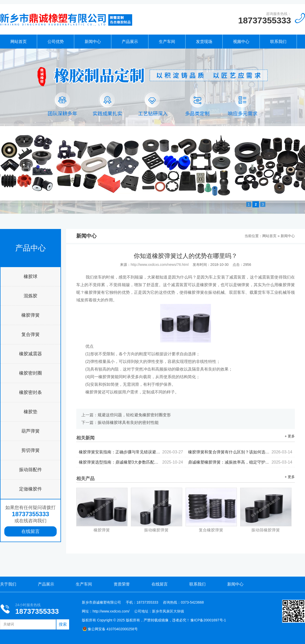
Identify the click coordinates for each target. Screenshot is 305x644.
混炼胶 (30, 296)
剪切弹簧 (30, 450)
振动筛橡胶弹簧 (266, 530)
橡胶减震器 (30, 354)
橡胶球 (30, 277)
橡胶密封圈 (30, 373)
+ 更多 (290, 436)
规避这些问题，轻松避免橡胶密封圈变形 (134, 415)
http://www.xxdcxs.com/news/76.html (160, 265)
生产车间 (167, 42)
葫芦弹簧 (30, 431)
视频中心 (241, 42)
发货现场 (204, 42)
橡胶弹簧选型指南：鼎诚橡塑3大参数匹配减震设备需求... (131, 462)
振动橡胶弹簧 (156, 530)
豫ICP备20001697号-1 (208, 620)
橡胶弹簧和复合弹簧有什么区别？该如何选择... (240, 452)
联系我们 (278, 42)
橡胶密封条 (30, 392)
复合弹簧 (30, 334)
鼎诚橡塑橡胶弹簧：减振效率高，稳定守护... (240, 462)
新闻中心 (93, 42)
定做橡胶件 (30, 489)
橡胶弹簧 (30, 315)
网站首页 (19, 42)
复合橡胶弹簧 (211, 530)
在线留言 (30, 531)
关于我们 (8, 584)
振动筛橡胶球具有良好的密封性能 (128, 423)
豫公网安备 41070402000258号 (110, 629)
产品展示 (130, 42)
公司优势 (56, 42)
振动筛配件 (30, 470)
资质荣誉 (122, 584)
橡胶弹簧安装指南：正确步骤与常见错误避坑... (131, 452)
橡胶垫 (30, 412)
